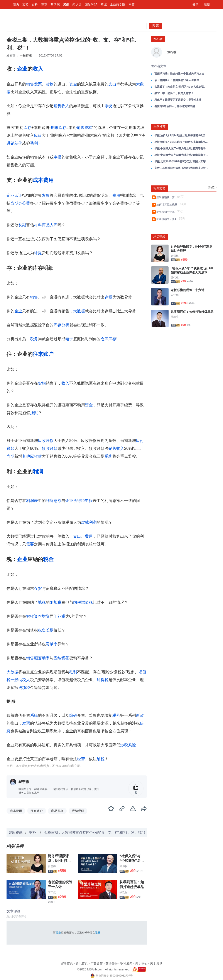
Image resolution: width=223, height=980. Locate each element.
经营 (81, 759)
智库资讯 (15, 832)
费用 (116, 195)
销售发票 (34, 84)
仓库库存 (108, 339)
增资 (46, 616)
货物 (50, 84)
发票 (46, 195)
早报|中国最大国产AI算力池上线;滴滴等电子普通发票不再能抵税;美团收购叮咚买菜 (182, 148)
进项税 (24, 688)
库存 (27, 128)
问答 (132, 4)
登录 (196, 4)
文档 (25, 4)
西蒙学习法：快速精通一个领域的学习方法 (179, 74)
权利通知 (126, 963)
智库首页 (67, 963)
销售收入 (61, 106)
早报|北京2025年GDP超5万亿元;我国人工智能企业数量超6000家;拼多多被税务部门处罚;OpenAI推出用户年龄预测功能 (182, 162)
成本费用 (43, 180)
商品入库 (50, 225)
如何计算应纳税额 (168, 205)
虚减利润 (89, 522)
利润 (38, 471)
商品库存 (57, 811)
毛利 (34, 143)
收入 (38, 69)
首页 (16, 4)
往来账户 (43, 354)
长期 (22, 225)
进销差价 (14, 143)
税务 (34, 339)
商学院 (55, 4)
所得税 (103, 680)
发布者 (158, 39)
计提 (38, 253)
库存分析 (61, 325)
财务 (33, 832)
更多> (212, 187)
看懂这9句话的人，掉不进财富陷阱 (175, 106)
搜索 (155, 26)
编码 (73, 715)
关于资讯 (156, 963)
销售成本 (84, 128)
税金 (48, 559)
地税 (42, 602)
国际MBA (91, 4)
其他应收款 (32, 456)
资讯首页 (82, 963)
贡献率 (52, 644)
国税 (77, 602)
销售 (34, 297)
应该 (38, 135)
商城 (104, 4)
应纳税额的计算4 (167, 219)
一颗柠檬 (26, 55)
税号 (116, 715)
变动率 (44, 658)
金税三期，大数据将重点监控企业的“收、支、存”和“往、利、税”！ (95, 832)
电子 (69, 339)
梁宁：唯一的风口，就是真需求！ (174, 93)
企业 (22, 69)
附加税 (56, 602)
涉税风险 (128, 745)
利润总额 (54, 501)
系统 (108, 106)
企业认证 (14, 195)
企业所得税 (75, 501)
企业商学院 (118, 4)
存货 (108, 297)
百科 (35, 4)
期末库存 (59, 128)
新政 (140, 715)
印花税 (59, 616)
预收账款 (50, 448)
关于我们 (141, 963)
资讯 (66, 4)
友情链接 (111, 963)
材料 (38, 225)
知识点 (77, 4)
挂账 (34, 413)
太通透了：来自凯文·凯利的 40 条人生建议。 (180, 87)
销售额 (32, 658)
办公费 (24, 203)
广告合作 (97, 963)
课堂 (44, 4)
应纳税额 (61, 658)
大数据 (79, 311)
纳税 (101, 759)
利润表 (32, 501)
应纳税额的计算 (166, 197)
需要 (30, 544)
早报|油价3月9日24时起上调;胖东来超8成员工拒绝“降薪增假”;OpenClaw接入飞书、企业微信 (182, 135)
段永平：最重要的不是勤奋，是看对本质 (178, 100)
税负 (42, 630)
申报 (57, 157)
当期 (14, 203)
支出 (112, 84)
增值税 (87, 602)
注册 (207, 4)
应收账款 (46, 441)
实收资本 (34, 616)
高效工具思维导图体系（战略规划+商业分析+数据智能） (182, 168)
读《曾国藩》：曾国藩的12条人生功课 (177, 80)
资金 (73, 84)
